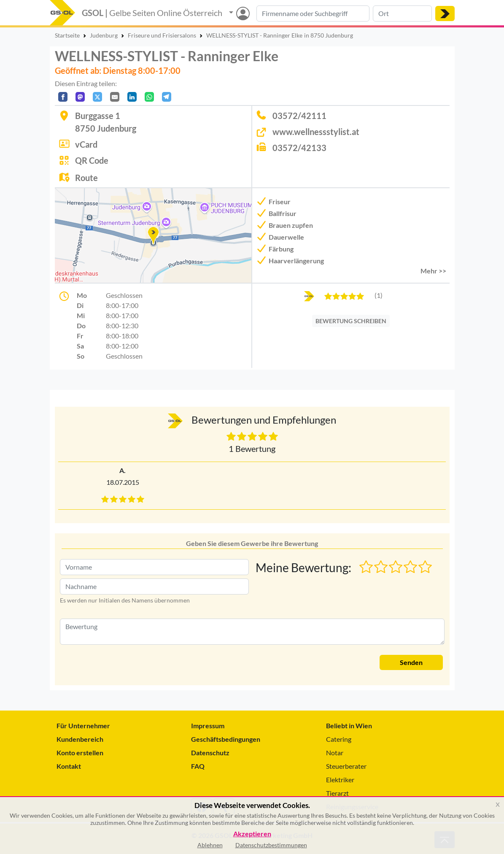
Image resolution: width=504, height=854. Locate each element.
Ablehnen (210, 845)
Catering (339, 739)
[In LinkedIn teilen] (132, 97)
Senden (411, 662)
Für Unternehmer (83, 726)
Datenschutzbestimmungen (271, 845)
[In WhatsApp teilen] (149, 97)
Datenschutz (210, 753)
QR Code (92, 160)
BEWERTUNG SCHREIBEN (351, 321)
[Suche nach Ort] (402, 14)
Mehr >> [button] (433, 271)
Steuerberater (346, 766)
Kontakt (69, 766)
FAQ (198, 766)
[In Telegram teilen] (167, 97)
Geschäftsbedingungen (226, 739)
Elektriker (340, 780)
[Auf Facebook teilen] (63, 97)
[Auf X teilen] (97, 97)
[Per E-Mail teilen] (115, 97)
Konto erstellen (80, 753)
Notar (335, 753)
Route (86, 178)
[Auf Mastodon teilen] (80, 97)
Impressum (208, 726)
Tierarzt (337, 793)
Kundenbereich (80, 739)
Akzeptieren (252, 834)
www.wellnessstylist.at (316, 132)
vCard (86, 144)
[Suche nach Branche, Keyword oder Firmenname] (313, 14)
